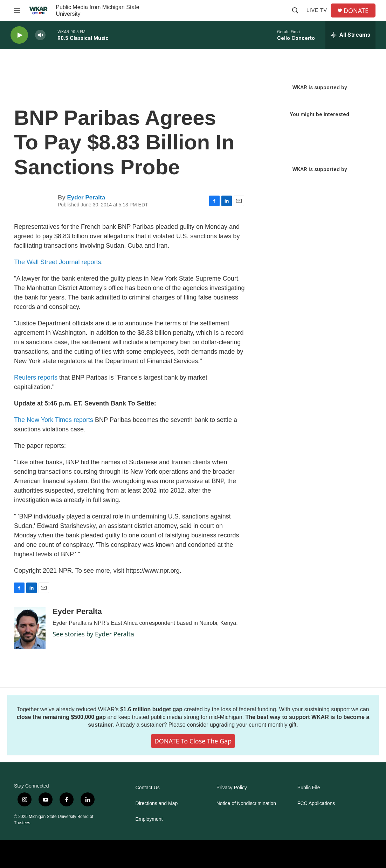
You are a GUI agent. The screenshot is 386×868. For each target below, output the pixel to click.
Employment (149, 819)
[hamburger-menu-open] (17, 10)
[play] (19, 35)
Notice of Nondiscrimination (246, 803)
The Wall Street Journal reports (57, 262)
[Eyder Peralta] (30, 628)
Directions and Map (157, 803)
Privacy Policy (232, 788)
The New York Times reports (54, 420)
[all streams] (350, 35)
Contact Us (148, 788)
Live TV (317, 10)
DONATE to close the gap (193, 741)
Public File (309, 788)
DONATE (356, 11)
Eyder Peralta (86, 197)
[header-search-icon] (295, 10)
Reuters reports (36, 377)
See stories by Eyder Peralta (93, 634)
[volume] (40, 35)
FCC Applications (316, 803)
